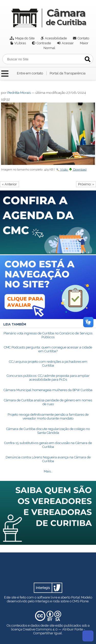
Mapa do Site (25, 38)
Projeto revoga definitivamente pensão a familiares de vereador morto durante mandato (48, 416)
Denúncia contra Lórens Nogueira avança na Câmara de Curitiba (48, 459)
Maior (84, 43)
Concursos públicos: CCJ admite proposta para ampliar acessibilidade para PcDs (48, 378)
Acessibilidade (56, 38)
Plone (84, 601)
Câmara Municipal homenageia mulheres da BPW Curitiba (48, 390)
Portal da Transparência (68, 73)
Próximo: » (86, 184)
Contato (83, 38)
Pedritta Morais (19, 93)
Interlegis (42, 601)
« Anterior (9, 184)
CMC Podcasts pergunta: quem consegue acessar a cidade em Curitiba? (48, 349)
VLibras (20, 43)
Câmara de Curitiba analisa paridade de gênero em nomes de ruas (48, 402)
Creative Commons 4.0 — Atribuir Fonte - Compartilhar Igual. (54, 631)
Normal (49, 48)
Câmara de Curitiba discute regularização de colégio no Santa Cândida (48, 431)
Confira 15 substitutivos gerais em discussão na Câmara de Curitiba (48, 445)
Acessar (68, 43)
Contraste (44, 43)
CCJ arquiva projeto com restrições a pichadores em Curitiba (48, 364)
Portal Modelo (82, 597)
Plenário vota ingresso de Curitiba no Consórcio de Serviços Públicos (48, 335)
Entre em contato (30, 73)
